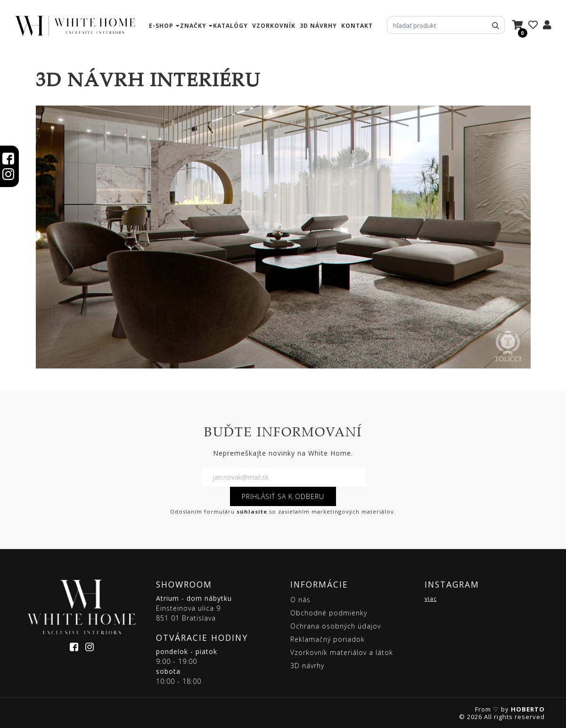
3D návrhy (318, 26)
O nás (300, 600)
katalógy (230, 26)
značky (193, 26)
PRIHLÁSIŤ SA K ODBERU (283, 496)
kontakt (357, 26)
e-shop (161, 26)
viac (431, 599)
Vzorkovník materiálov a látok (342, 652)
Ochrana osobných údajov (336, 626)
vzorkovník (274, 26)
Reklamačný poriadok (328, 639)
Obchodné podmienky (329, 613)
